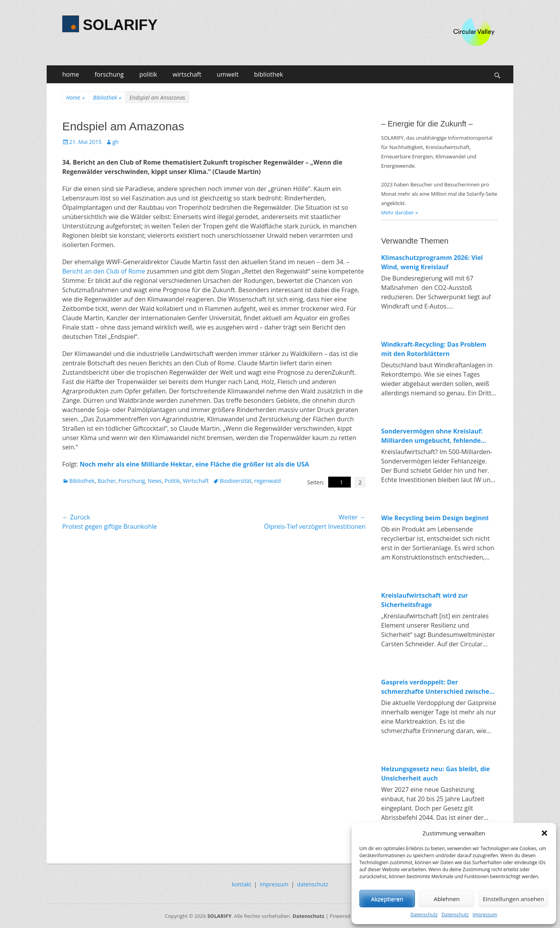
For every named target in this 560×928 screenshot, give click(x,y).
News (155, 481)
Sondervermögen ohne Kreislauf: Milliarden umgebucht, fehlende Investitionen (432, 436)
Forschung (131, 481)
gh (115, 142)
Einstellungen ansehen (513, 899)
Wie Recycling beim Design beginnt (435, 518)
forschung (109, 74)
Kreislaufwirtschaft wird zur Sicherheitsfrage (425, 600)
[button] (544, 833)
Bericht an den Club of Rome (104, 271)
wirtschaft (187, 74)
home (71, 74)
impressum (274, 884)
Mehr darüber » (400, 212)
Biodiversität (236, 481)
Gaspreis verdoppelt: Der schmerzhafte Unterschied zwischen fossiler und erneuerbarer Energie (437, 687)
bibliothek (268, 74)
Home (75, 97)
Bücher (107, 481)
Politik (172, 481)
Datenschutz (424, 915)
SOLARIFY (120, 25)
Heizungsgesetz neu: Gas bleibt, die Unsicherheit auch (435, 774)
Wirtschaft (196, 481)
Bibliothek (107, 97)
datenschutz (313, 884)
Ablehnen (447, 899)
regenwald (268, 481)
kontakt (241, 884)
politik (148, 74)
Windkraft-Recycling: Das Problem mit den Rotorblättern (434, 349)
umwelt (228, 74)
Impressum (485, 915)
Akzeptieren (387, 899)
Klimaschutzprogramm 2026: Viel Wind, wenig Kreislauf (432, 262)
